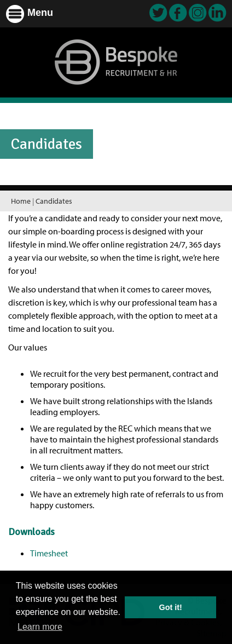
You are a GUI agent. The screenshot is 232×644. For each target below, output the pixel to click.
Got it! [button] (171, 607)
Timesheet (49, 553)
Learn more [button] (40, 627)
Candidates (54, 201)
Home (21, 201)
